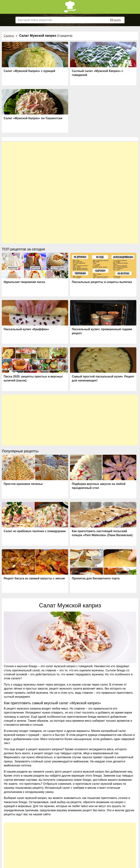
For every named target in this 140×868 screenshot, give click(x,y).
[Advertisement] (70, 167)
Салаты (9, 36)
